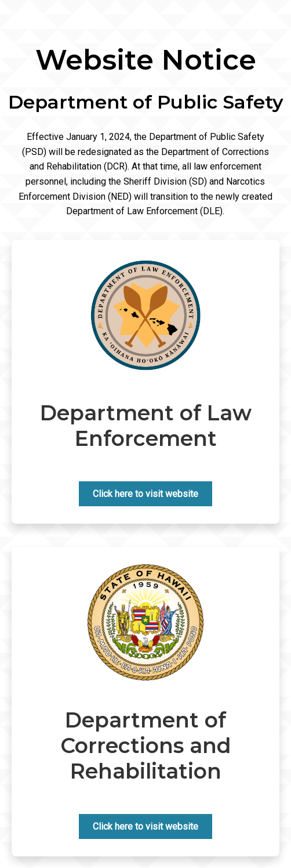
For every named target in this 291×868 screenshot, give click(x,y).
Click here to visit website (145, 494)
